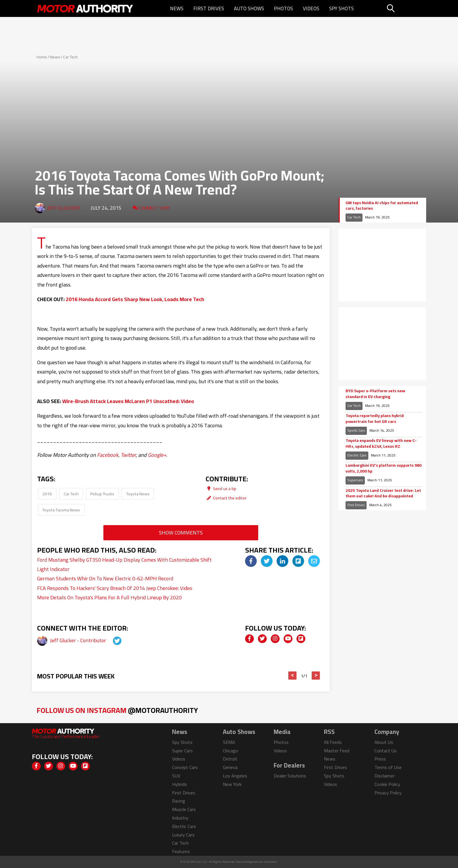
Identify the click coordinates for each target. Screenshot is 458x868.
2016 (47, 494)
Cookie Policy (387, 784)
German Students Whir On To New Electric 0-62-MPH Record (105, 578)
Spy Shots (341, 8)
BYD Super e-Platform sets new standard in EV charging (375, 394)
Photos (283, 8)
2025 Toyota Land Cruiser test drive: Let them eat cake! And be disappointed (383, 493)
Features (181, 851)
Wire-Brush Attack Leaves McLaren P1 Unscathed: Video (128, 401)
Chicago (230, 751)
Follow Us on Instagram (117, 710)
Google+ (157, 455)
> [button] (316, 676)
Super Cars (182, 751)
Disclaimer (385, 776)
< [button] (293, 676)
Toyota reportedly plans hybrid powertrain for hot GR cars (375, 419)
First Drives (209, 8)
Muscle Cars (184, 809)
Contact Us (386, 751)
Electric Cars (357, 455)
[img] (251, 561)
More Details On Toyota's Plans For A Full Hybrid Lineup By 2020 (109, 597)
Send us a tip (221, 488)
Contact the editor (226, 498)
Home (42, 57)
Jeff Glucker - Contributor (79, 640)
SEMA (229, 742)
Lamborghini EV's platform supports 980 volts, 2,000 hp (384, 468)
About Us (384, 742)
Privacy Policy (388, 793)
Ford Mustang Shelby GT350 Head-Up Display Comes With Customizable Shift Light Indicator (124, 564)
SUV (176, 776)
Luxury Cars (183, 835)
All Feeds (333, 742)
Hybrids (179, 784)
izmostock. (270, 862)
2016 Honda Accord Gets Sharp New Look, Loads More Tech (135, 299)
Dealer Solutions (290, 776)
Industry (180, 818)
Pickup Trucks (102, 494)
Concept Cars (185, 767)
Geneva (230, 767)
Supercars (355, 480)
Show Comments (181, 533)
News (177, 8)
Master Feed (337, 751)
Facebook (108, 455)
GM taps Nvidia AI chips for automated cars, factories (382, 206)
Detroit (230, 759)
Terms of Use (388, 767)
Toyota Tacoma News (61, 510)
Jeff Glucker (63, 208)
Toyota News (138, 494)
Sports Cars (356, 430)
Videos (311, 8)
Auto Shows (249, 8)
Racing (179, 801)
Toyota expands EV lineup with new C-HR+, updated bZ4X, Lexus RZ (381, 443)
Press (380, 759)
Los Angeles (235, 776)
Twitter (128, 455)
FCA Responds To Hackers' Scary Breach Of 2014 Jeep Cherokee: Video (115, 588)
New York (232, 784)
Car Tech (70, 57)
